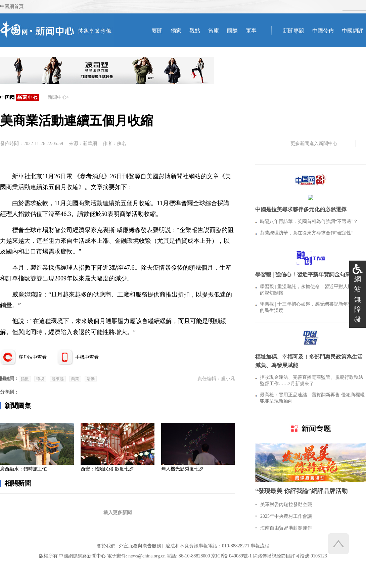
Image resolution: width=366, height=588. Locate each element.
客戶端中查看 (33, 357)
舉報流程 (260, 546)
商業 (75, 379)
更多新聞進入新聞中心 (314, 144)
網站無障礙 (358, 299)
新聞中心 (57, 97)
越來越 (58, 379)
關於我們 (106, 546)
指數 (25, 379)
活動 (91, 379)
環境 (40, 379)
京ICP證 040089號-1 (232, 556)
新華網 (90, 144)
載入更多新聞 (118, 512)
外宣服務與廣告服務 (140, 546)
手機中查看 (87, 357)
